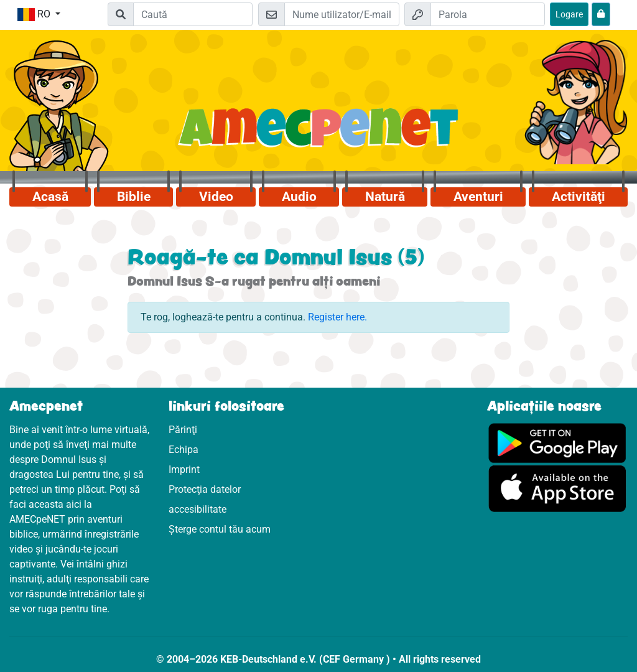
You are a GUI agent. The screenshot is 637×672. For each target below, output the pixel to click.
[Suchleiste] (193, 14)
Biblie (134, 197)
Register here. (337, 317)
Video (216, 197)
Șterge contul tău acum (220, 529)
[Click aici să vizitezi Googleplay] (557, 442)
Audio (299, 197)
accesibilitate (198, 509)
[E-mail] (342, 14)
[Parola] (488, 14)
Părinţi (183, 430)
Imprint (184, 469)
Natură (385, 197)
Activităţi (579, 197)
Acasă (50, 197)
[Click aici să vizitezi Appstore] (557, 488)
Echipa (184, 450)
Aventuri (478, 197)
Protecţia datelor (205, 489)
